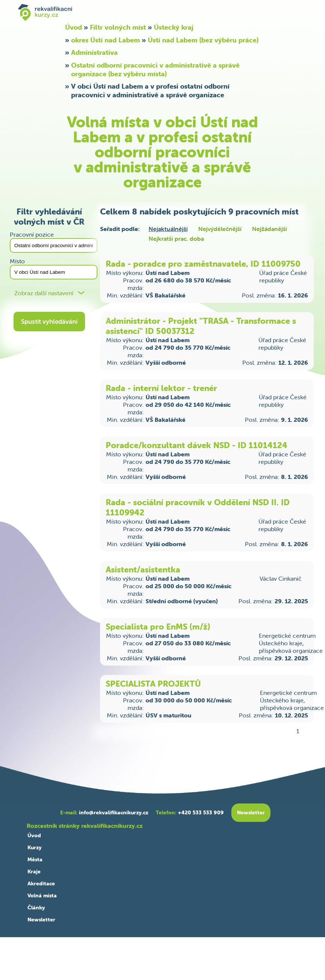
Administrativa (94, 52)
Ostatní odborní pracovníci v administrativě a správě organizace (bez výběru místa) (155, 69)
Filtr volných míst (118, 27)
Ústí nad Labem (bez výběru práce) (203, 40)
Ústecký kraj (174, 27)
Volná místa (42, 895)
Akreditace (41, 883)
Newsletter (41, 920)
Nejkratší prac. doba (176, 239)
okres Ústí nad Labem (106, 40)
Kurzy (34, 847)
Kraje (34, 871)
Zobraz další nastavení (44, 293)
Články (36, 908)
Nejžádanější (270, 229)
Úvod (74, 27)
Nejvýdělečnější (220, 229)
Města (35, 859)
